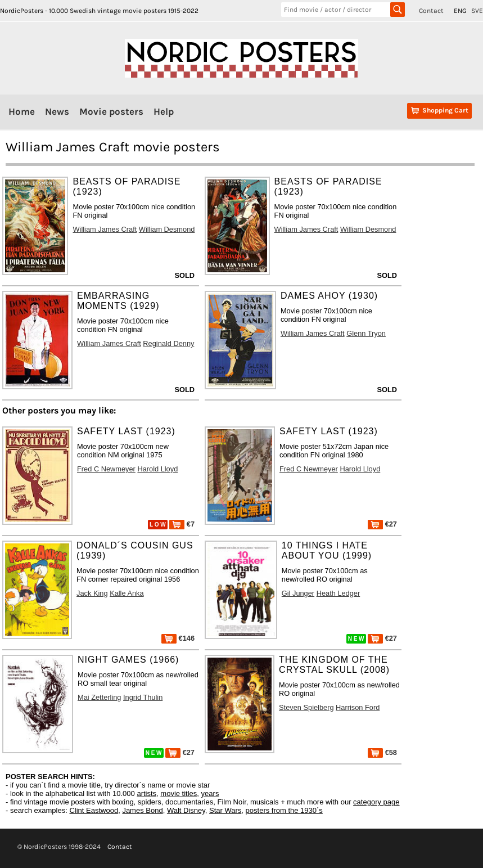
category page (376, 802)
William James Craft (105, 229)
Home (22, 111)
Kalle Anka (127, 593)
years (210, 793)
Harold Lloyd (157, 469)
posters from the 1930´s (284, 810)
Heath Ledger (338, 593)
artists (146, 793)
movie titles (179, 793)
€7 (182, 524)
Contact (431, 11)
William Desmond (167, 229)
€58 (382, 752)
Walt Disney (186, 810)
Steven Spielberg (306, 707)
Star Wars (225, 810)
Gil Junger (298, 593)
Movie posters (111, 111)
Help (164, 111)
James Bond (142, 810)
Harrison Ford (358, 707)
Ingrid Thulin (143, 697)
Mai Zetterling (100, 697)
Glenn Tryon (366, 333)
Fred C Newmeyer (106, 469)
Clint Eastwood (94, 810)
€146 (178, 638)
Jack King (92, 593)
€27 (382, 524)
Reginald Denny (168, 343)
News (57, 111)
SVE (477, 11)
